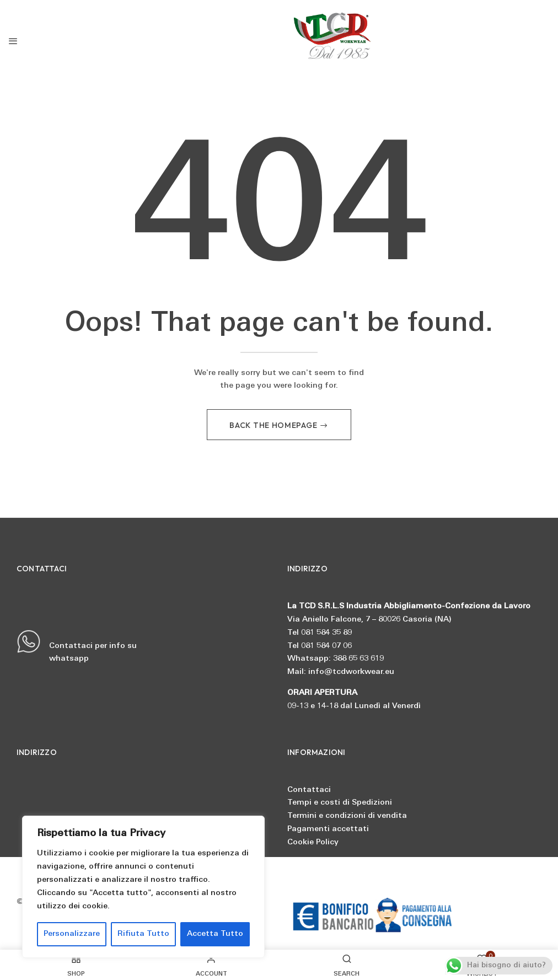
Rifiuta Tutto (143, 934)
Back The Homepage (274, 425)
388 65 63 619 (358, 659)
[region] (143, 887)
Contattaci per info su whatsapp (77, 646)
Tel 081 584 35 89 (320, 633)
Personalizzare (72, 934)
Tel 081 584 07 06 (320, 646)
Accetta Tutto (215, 934)
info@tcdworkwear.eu (351, 672)
